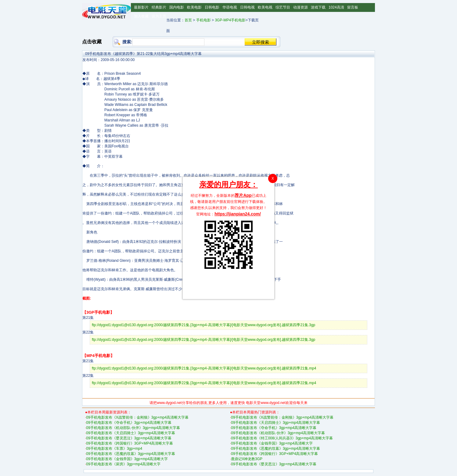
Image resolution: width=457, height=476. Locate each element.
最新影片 (141, 7)
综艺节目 (283, 7)
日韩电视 (247, 7)
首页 (188, 20)
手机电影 (203, 20)
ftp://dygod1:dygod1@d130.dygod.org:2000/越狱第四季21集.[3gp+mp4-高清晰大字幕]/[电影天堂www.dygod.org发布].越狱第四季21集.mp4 (204, 368)
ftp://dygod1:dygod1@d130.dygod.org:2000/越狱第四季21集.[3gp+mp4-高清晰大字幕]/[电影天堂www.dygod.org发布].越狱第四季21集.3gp (203, 325)
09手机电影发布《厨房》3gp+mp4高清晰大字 (123, 464)
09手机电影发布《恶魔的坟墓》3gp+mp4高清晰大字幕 (131, 454)
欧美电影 (194, 7)
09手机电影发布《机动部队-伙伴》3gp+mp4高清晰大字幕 (133, 428)
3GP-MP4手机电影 (230, 20)
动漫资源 (300, 7)
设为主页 (159, 16)
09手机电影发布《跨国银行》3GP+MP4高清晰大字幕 (130, 443)
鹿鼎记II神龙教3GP (247, 459)
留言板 (353, 7)
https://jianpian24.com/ (238, 214)
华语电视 (230, 7)
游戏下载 (318, 7)
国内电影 (177, 7)
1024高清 (336, 7)
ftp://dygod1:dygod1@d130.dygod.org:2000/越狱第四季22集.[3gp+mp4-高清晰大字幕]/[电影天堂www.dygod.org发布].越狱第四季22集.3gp (203, 340)
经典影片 (159, 7)
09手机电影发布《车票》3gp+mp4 (114, 449)
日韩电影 (212, 7)
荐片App (243, 195)
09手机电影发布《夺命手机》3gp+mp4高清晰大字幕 (129, 423)
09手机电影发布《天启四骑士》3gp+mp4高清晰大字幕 (131, 433)
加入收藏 (141, 16)
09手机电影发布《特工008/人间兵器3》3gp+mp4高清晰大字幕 (282, 438)
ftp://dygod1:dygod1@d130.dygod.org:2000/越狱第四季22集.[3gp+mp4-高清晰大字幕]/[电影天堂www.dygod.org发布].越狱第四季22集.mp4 (204, 383)
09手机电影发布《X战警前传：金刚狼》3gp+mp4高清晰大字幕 (137, 417)
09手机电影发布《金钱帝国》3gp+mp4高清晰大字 (127, 459)
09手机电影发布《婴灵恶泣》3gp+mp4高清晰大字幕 (129, 438)
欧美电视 (265, 7)
